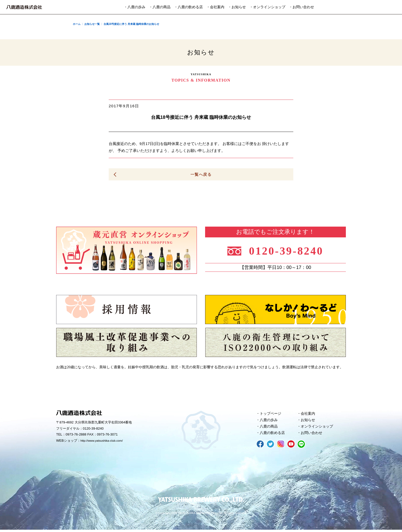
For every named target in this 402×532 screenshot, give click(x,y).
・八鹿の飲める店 (188, 7)
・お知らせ (237, 7)
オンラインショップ (318, 428)
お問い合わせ (313, 435)
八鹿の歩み (270, 421)
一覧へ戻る (201, 174)
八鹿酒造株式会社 (24, 7)
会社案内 (309, 414)
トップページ (272, 414)
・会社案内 (215, 7)
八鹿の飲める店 (273, 435)
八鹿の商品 (270, 428)
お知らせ (309, 421)
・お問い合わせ (301, 7)
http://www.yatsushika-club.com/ (104, 441)
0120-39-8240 (289, 251)
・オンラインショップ (267, 7)
